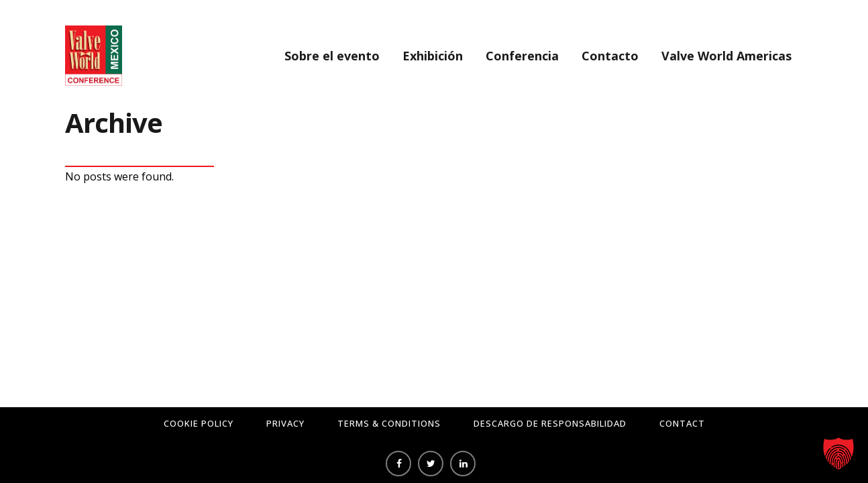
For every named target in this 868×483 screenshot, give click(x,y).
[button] (838, 453)
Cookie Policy (199, 423)
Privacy (285, 423)
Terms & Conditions (389, 423)
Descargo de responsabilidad (550, 423)
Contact (682, 423)
